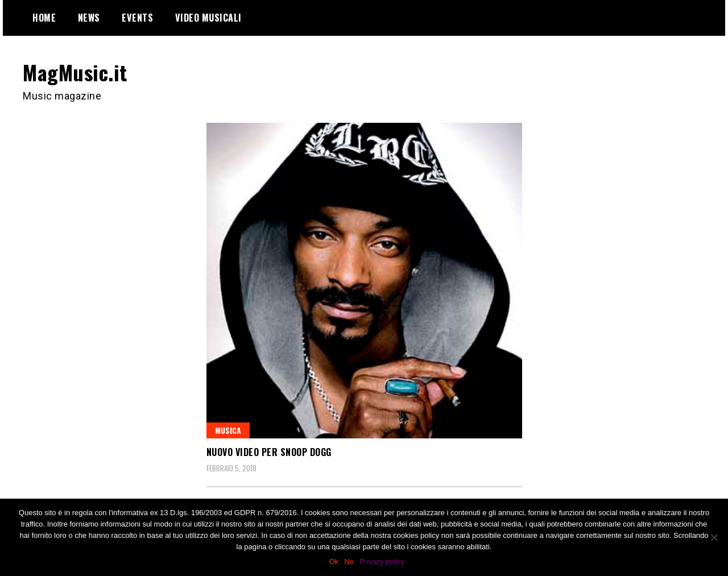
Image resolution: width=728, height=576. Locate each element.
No (349, 562)
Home (44, 18)
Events (137, 18)
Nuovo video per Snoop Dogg (269, 452)
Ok (334, 562)
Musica (228, 430)
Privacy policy (382, 562)
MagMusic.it (75, 72)
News (89, 18)
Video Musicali (208, 18)
